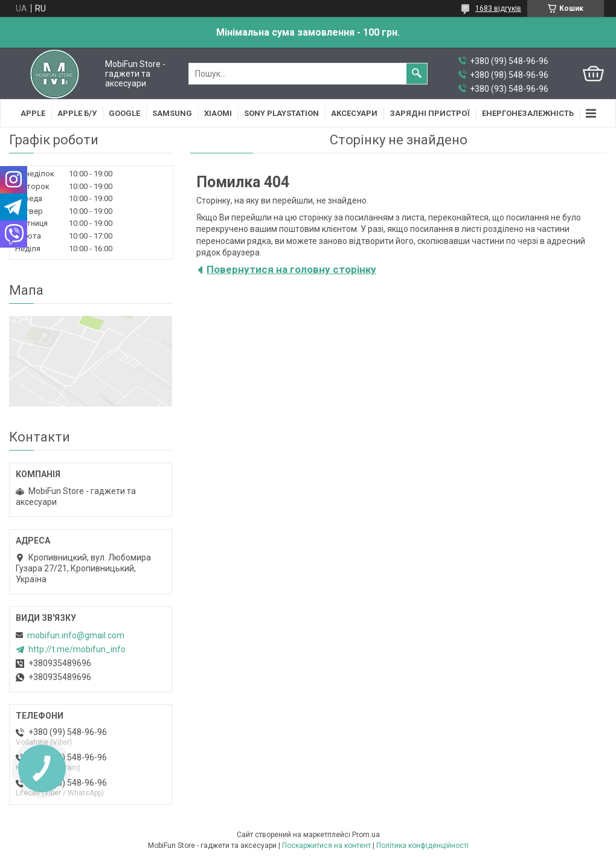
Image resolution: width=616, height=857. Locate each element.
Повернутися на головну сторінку (291, 269)
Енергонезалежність (528, 113)
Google (124, 113)
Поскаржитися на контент (326, 846)
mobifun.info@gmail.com (76, 635)
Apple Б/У (77, 113)
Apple (33, 113)
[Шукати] (417, 74)
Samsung (172, 113)
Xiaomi (218, 113)
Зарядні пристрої (430, 113)
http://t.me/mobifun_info (77, 649)
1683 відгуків (498, 8)
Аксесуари (354, 113)
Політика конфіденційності (422, 846)
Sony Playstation (281, 113)
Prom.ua (366, 835)
